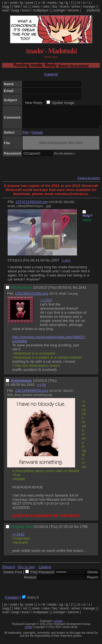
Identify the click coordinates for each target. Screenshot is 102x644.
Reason (30, 581)
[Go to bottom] (79, 66)
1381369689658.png (32, 395)
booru (26, 10)
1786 (84, 531)
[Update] (12, 601)
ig (67, 3)
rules (46, 7)
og (61, 3)
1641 (82, 292)
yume (29, 3)
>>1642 (18, 538)
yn (6, 3)
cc (84, 3)
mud (5, 10)
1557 (55, 264)
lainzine (74, 10)
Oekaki (37, 136)
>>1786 (41, 389)
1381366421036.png (32, 298)
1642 (30, 389)
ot (79, 3)
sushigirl (59, 10)
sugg (6, 7)
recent (64, 7)
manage (89, 7)
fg (21, 3)
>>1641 (66, 265)
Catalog (45, 571)
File (25, 136)
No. (48, 264)
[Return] (63, 66)
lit (44, 3)
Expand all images (89, 182)
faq (55, 7)
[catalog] (51, 74)
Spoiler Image (63, 103)
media (52, 3)
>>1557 (46, 304)
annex (76, 7)
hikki (17, 7)
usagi (15, 10)
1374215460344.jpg (32, 206)
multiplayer (41, 10)
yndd (14, 3)
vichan (59, 625)
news (36, 7)
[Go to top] (26, 571)
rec (25, 7)
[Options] (93, 10)
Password (46, 576)
